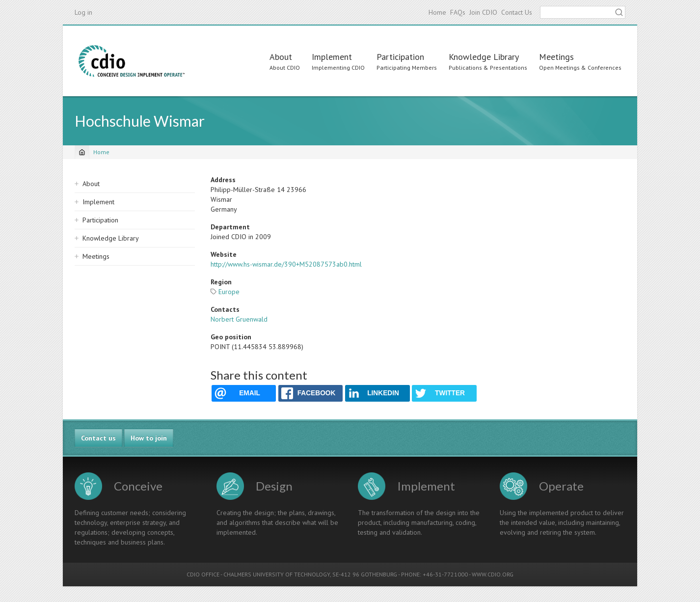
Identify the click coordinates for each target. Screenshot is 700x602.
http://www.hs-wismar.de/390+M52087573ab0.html (286, 264)
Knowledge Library (484, 57)
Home (437, 12)
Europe (229, 292)
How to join (149, 438)
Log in (83, 12)
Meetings (556, 57)
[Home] (82, 152)
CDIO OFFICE (203, 574)
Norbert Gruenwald (239, 319)
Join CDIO (483, 12)
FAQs (458, 12)
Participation (400, 57)
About (281, 57)
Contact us (98, 438)
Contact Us (517, 12)
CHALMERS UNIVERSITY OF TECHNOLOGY (277, 574)
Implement (332, 57)
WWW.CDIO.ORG (493, 574)
